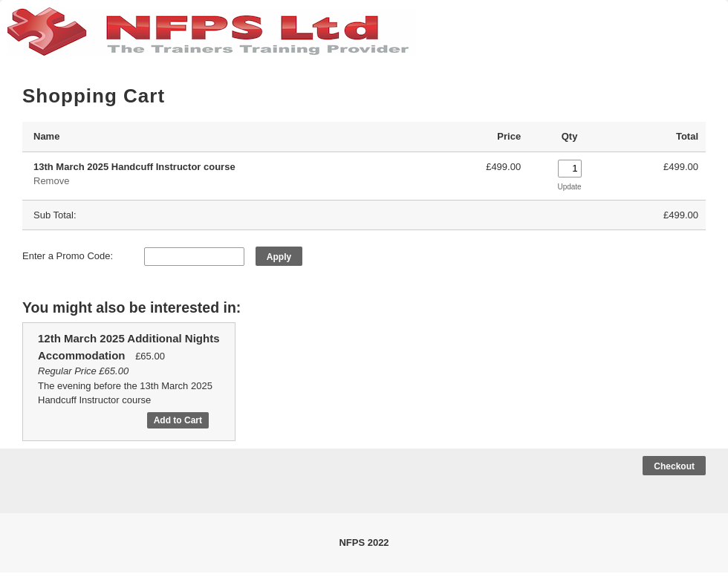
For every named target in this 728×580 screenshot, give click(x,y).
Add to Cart (178, 420)
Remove (51, 181)
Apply (279, 257)
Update (569, 187)
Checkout (674, 466)
